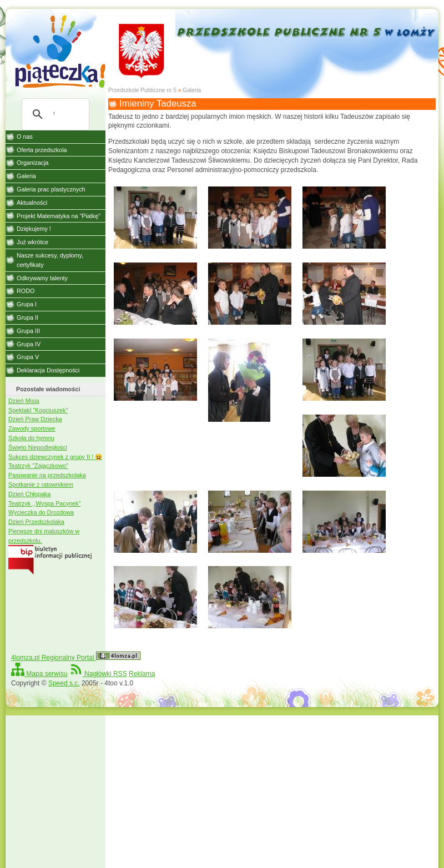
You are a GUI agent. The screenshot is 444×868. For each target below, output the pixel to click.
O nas (25, 137)
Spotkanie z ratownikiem (41, 485)
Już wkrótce (32, 242)
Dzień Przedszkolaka (36, 522)
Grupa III (28, 331)
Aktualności (32, 203)
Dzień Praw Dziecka (35, 419)
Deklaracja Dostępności (48, 370)
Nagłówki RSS (98, 674)
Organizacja (33, 163)
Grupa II (27, 317)
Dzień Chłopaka (29, 494)
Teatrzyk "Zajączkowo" (38, 466)
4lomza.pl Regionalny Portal (76, 658)
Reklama (142, 674)
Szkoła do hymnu (31, 438)
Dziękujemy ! (34, 229)
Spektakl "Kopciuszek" (38, 410)
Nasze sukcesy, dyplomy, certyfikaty (50, 260)
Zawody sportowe (32, 428)
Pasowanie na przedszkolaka (47, 475)
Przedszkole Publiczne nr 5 (142, 90)
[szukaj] (54, 114)
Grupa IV (29, 344)
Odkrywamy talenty (42, 278)
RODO (26, 291)
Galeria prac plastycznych (51, 189)
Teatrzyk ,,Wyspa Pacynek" (44, 503)
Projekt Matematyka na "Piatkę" (59, 216)
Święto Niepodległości (38, 447)
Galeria (192, 90)
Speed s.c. (64, 683)
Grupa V (28, 357)
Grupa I (27, 304)
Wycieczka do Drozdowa (41, 512)
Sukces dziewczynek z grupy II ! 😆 (55, 457)
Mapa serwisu (39, 674)
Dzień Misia (24, 401)
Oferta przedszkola (42, 150)
